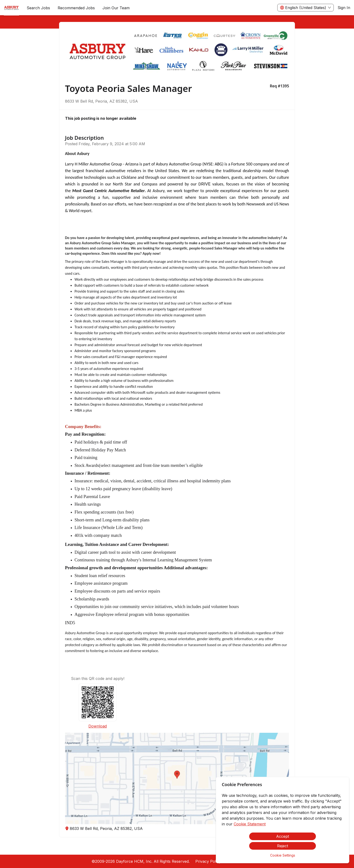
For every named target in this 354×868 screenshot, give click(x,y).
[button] (177, 778)
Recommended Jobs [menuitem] (76, 8)
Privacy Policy (208, 861)
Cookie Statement (250, 824)
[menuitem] (11, 8)
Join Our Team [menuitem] (116, 8)
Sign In (344, 8)
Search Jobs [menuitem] (38, 8)
